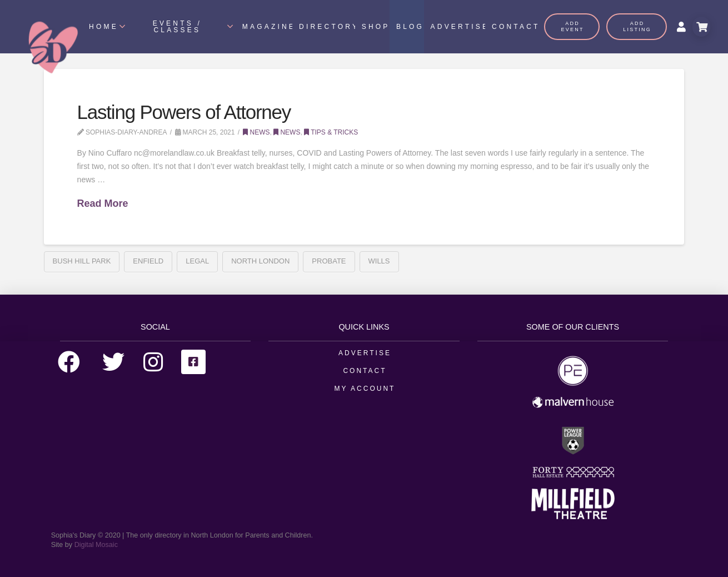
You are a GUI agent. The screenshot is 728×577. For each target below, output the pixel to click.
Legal (197, 261)
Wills (379, 261)
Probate (329, 261)
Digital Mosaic (96, 545)
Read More (103, 203)
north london (260, 261)
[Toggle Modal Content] (701, 27)
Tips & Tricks (331, 132)
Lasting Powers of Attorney (184, 112)
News (256, 132)
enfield (148, 261)
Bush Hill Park (82, 261)
